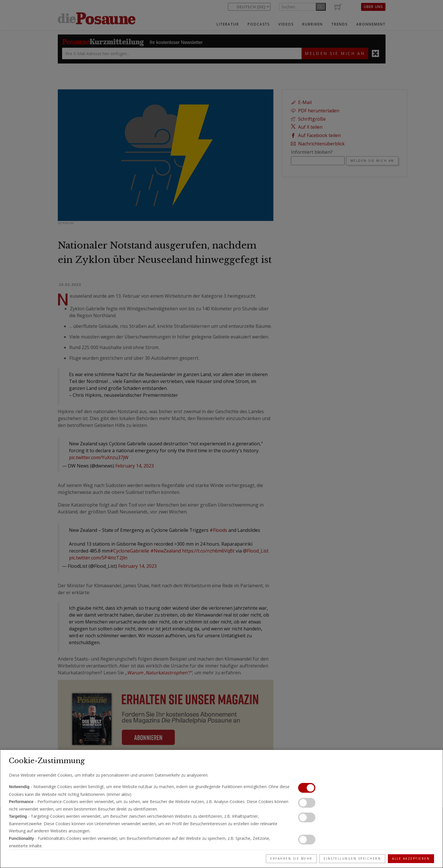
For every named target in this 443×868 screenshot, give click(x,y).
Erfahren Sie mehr (291, 859)
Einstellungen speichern (352, 859)
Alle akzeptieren (411, 859)
